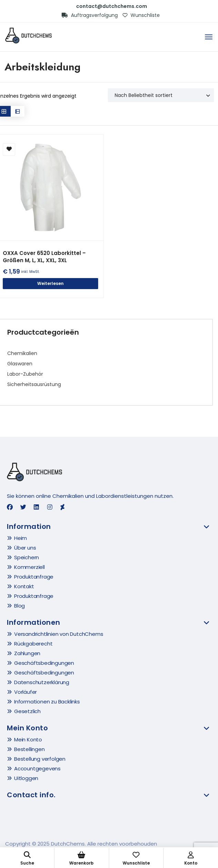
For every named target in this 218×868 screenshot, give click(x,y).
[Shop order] (161, 95)
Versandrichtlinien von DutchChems (59, 634)
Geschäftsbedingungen (44, 663)
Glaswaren (20, 364)
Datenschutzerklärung (42, 682)
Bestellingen (29, 749)
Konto (191, 859)
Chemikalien (22, 353)
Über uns (25, 548)
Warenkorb (81, 859)
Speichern (27, 557)
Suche (27, 859)
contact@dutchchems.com (112, 6)
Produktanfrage (34, 577)
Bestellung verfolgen (40, 759)
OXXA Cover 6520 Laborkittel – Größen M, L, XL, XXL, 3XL (44, 257)
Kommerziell (29, 567)
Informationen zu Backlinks (47, 702)
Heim (20, 538)
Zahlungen (27, 653)
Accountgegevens (37, 768)
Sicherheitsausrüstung (34, 384)
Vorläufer (25, 692)
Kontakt (24, 586)
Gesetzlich (27, 711)
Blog (19, 606)
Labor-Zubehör (25, 374)
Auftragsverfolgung (90, 15)
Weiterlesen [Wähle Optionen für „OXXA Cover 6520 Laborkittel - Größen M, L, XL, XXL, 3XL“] (50, 283)
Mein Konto (28, 739)
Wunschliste (141, 15)
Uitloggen (26, 778)
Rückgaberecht (33, 644)
